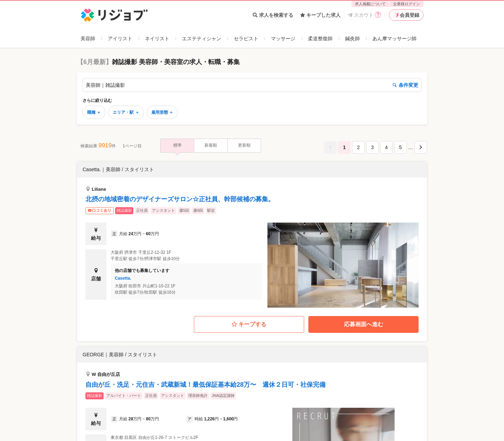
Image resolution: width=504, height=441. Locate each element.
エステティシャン (202, 38)
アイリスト (120, 38)
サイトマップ (267, 417)
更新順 (244, 145)
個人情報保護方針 (272, 394)
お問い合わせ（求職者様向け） (115, 394)
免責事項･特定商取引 (275, 402)
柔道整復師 (320, 38)
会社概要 (262, 409)
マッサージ (283, 38)
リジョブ (89, 357)
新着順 (211, 145)
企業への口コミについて (107, 409)
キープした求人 (320, 15)
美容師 (88, 38)
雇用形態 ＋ (162, 112)
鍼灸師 (352, 38)
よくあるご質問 (98, 387)
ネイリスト (157, 38)
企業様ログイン (407, 4)
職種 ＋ (94, 112)
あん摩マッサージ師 (394, 38)
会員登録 (406, 15)
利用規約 (262, 387)
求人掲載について (370, 4)
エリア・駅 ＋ (126, 112)
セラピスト (246, 38)
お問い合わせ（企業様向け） (198, 402)
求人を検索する (273, 15)
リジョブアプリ (98, 402)
